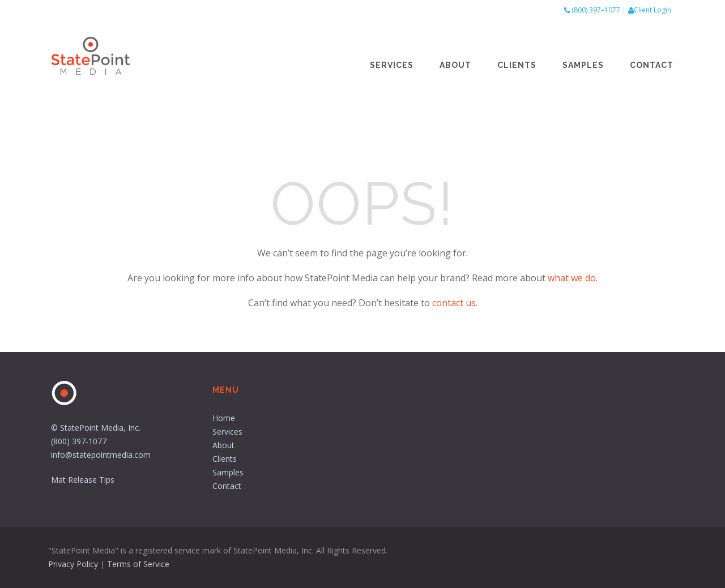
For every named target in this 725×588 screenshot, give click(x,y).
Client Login (652, 10)
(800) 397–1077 (596, 10)
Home (224, 418)
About (455, 65)
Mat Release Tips (83, 480)
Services (392, 65)
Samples (583, 65)
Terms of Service (138, 564)
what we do (572, 278)
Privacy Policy (73, 564)
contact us (454, 303)
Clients (517, 65)
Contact (652, 65)
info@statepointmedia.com (101, 455)
